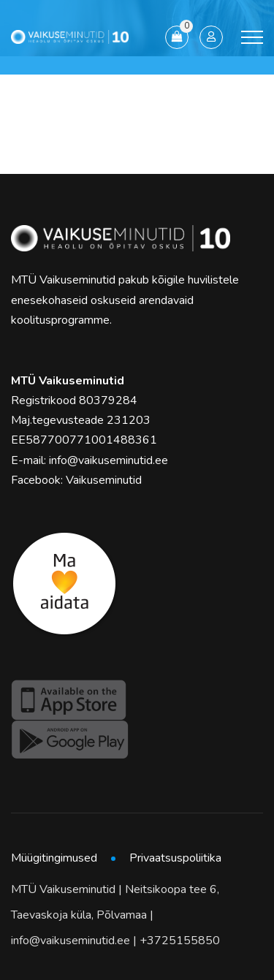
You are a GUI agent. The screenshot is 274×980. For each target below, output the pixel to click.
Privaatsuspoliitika (175, 858)
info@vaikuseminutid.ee (109, 460)
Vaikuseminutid (104, 480)
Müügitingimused (54, 858)
